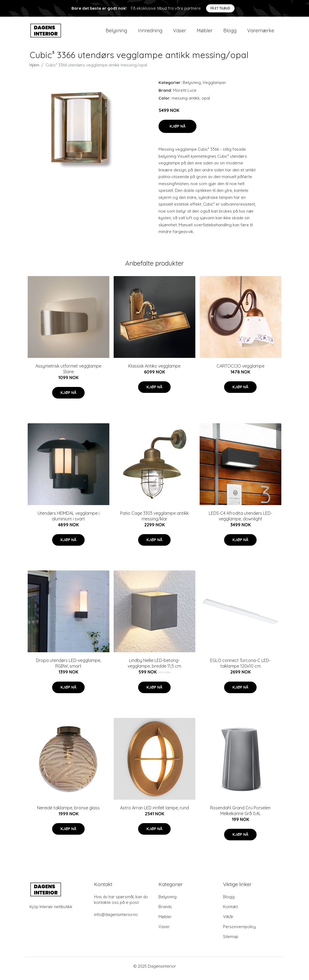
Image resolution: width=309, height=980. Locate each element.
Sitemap (231, 941)
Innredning (150, 33)
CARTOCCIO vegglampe (240, 371)
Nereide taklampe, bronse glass (68, 812)
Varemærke (261, 33)
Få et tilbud (220, 8)
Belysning (116, 33)
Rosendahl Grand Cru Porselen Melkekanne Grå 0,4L (240, 815)
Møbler (205, 33)
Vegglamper (214, 87)
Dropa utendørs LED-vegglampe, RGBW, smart (69, 668)
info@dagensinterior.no (116, 919)
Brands (165, 911)
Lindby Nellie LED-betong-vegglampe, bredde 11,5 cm (154, 668)
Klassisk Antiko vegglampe (154, 371)
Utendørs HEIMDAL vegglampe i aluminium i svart (69, 521)
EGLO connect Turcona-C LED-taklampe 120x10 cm (240, 668)
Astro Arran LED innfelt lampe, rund (154, 812)
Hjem (34, 70)
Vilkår (228, 921)
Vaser (179, 33)
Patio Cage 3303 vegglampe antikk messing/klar (154, 521)
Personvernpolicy (239, 931)
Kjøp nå (177, 131)
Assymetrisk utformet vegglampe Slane (68, 373)
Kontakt (230, 911)
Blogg (230, 33)
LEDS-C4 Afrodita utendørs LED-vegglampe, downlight (240, 521)
